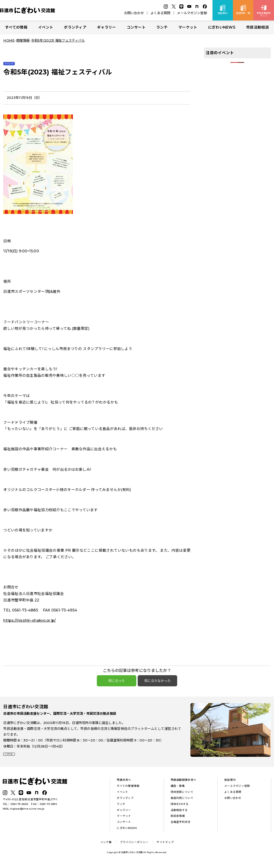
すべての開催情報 (128, 789)
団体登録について (182, 795)
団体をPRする (180, 807)
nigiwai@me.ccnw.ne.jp (27, 811)
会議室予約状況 (181, 825)
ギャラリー (106, 27)
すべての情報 (16, 27)
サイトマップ (165, 845)
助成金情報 (178, 819)
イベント (46, 27)
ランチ (162, 27)
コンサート (136, 27)
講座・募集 (178, 789)
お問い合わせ (134, 13)
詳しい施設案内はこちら (25, 758)
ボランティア (75, 27)
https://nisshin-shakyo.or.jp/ (29, 620)
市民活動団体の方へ (184, 783)
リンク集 (106, 845)
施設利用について (182, 801)
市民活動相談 (258, 27)
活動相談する (179, 813)
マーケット (188, 27)
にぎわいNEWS (222, 27)
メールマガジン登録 (192, 13)
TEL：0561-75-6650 (16, 807)
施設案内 (230, 783)
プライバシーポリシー (134, 845)
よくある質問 (160, 13)
